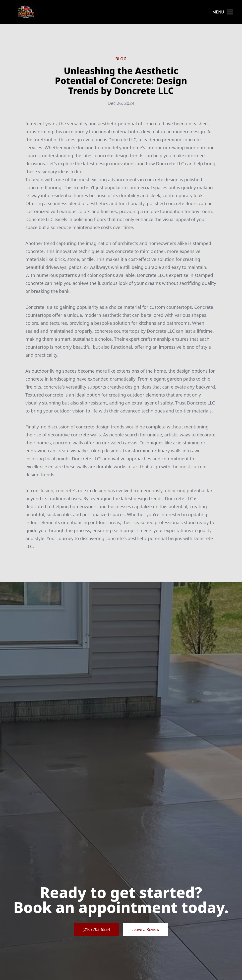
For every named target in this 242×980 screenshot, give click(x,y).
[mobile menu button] (230, 12)
